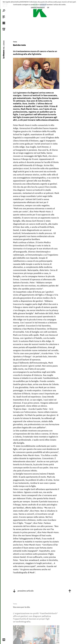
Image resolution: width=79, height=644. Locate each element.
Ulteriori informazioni (38, 7)
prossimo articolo (23, 591)
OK (48, 7)
